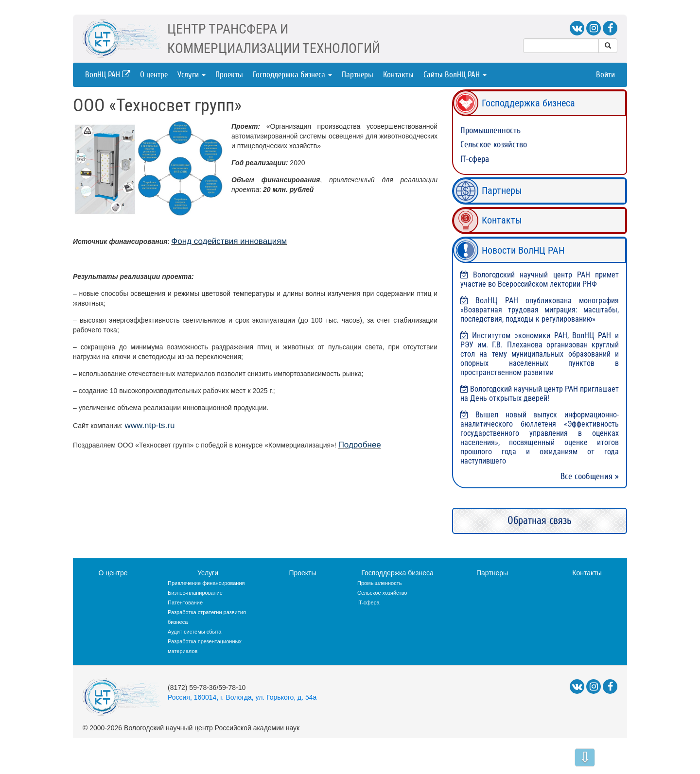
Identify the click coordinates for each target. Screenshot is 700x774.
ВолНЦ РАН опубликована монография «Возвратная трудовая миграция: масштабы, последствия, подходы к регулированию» (540, 310)
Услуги (192, 75)
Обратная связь (540, 520)
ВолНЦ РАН (108, 75)
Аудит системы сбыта (194, 632)
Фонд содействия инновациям (229, 241)
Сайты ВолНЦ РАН (455, 75)
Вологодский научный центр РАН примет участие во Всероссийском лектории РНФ (540, 279)
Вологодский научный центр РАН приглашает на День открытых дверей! (540, 394)
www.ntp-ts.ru (149, 425)
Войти (605, 75)
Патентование (185, 602)
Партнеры (358, 75)
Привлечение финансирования (206, 583)
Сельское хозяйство (494, 145)
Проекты (229, 75)
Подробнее (360, 445)
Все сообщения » (590, 476)
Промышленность (490, 130)
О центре (154, 75)
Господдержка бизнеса (292, 75)
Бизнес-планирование (195, 593)
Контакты (398, 75)
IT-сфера (475, 159)
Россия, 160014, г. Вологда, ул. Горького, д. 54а (242, 697)
